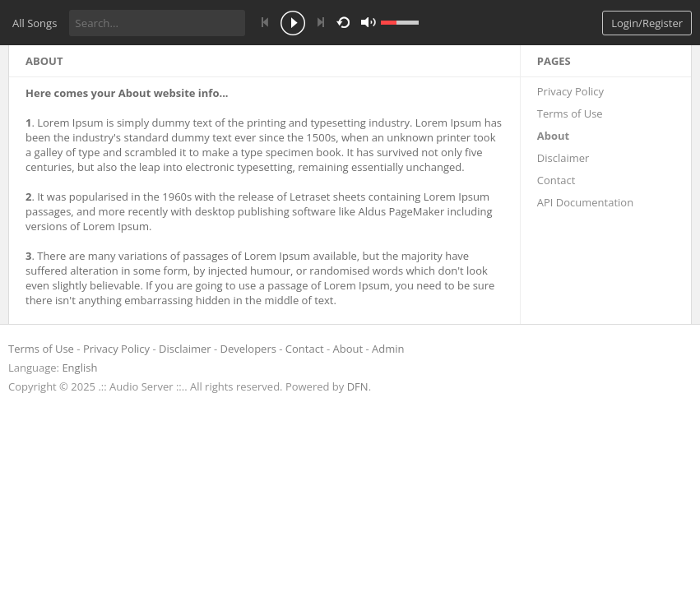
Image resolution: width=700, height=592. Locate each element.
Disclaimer (563, 158)
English (79, 368)
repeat (346, 21)
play (293, 25)
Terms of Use (570, 113)
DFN (358, 386)
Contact (556, 180)
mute (529, 23)
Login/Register (647, 23)
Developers (248, 349)
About (553, 136)
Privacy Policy (570, 91)
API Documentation (585, 202)
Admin (388, 349)
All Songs (35, 23)
